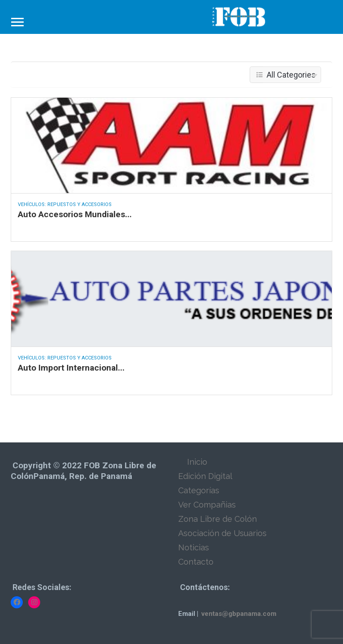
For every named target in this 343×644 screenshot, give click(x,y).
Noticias (194, 547)
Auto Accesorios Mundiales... (75, 214)
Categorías (199, 490)
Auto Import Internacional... (71, 368)
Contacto (196, 562)
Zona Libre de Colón (218, 519)
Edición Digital (205, 476)
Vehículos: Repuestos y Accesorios (65, 204)
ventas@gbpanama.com (239, 614)
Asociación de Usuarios (222, 533)
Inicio (197, 462)
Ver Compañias (207, 505)
